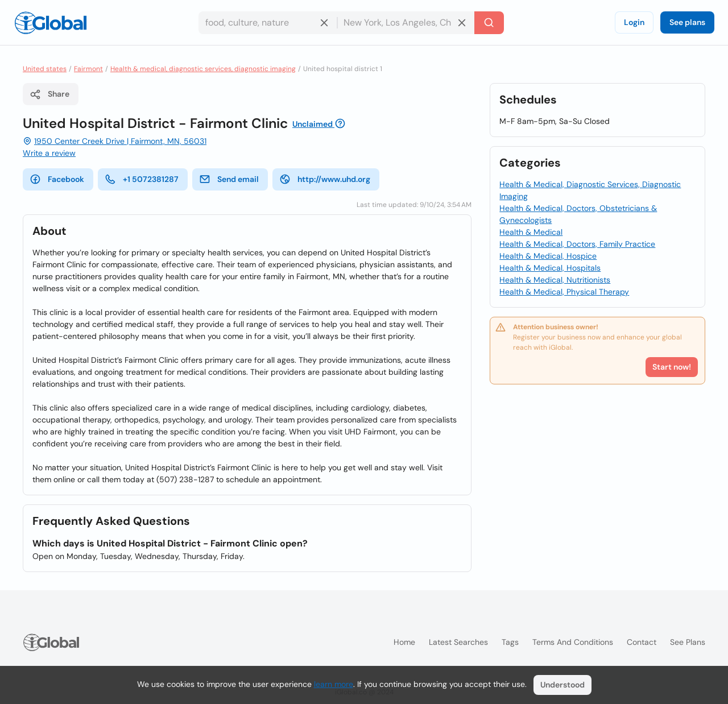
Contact (642, 642)
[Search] (489, 23)
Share (49, 94)
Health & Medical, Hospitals (550, 268)
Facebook (57, 179)
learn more (334, 684)
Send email (229, 179)
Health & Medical (531, 232)
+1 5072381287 (142, 179)
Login (634, 22)
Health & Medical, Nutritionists (555, 280)
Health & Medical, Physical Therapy (564, 292)
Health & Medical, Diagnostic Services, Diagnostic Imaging (590, 190)
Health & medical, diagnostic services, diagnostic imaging (203, 69)
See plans (687, 22)
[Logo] (51, 23)
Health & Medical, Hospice (548, 256)
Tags (510, 642)
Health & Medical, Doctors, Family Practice (577, 244)
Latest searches (458, 642)
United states (45, 69)
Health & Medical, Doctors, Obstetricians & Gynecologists (578, 214)
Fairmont (88, 69)
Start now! (672, 367)
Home (404, 642)
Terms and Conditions (573, 642)
